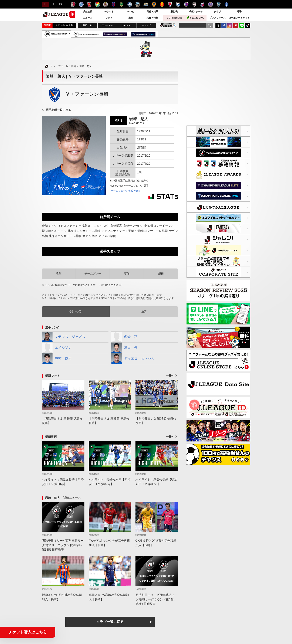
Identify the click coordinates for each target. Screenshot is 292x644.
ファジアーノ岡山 (202, 4)
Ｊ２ (52, 4)
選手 (239, 11)
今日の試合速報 (65, 25)
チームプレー (93, 273)
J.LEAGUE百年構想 (168, 25)
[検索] (209, 25)
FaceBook (224, 25)
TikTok (248, 25)
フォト (109, 18)
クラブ (217, 11)
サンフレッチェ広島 (210, 4)
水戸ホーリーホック (81, 4)
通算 (144, 311)
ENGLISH (88, 25)
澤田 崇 (124, 348)
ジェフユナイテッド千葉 (97, 4)
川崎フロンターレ (138, 4)
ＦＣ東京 (113, 4)
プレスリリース (217, 18)
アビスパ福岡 (219, 4)
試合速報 (87, 11)
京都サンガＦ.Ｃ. (170, 4)
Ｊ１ (45, 4)
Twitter (218, 25)
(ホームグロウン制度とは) (125, 191)
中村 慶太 (57, 359)
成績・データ (196, 11)
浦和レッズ (89, 4)
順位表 (174, 11)
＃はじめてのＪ (196, 18)
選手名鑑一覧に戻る (58, 110)
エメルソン (57, 348)
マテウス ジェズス (64, 337)
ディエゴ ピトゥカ (133, 359)
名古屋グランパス (162, 4)
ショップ (146, 25)
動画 (131, 18)
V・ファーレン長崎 (227, 4)
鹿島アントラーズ (73, 4)
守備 (127, 273)
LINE (242, 25)
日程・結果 (152, 11)
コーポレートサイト (239, 18)
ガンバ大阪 (178, 4)
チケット (109, 11)
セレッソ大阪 (186, 4)
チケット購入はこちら (28, 632)
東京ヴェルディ (122, 4)
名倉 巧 (124, 337)
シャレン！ (127, 25)
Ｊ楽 (174, 18)
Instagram (230, 25)
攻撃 (59, 273)
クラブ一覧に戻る (110, 622)
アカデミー (107, 25)
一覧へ (170, 376)
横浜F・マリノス (146, 4)
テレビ (131, 11)
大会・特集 (152, 18)
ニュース (87, 18)
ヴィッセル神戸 (194, 4)
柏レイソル (105, 4)
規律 (161, 273)
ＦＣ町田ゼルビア (130, 4)
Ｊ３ (60, 4)
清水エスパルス (154, 4)
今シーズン (76, 311)
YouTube (236, 25)
